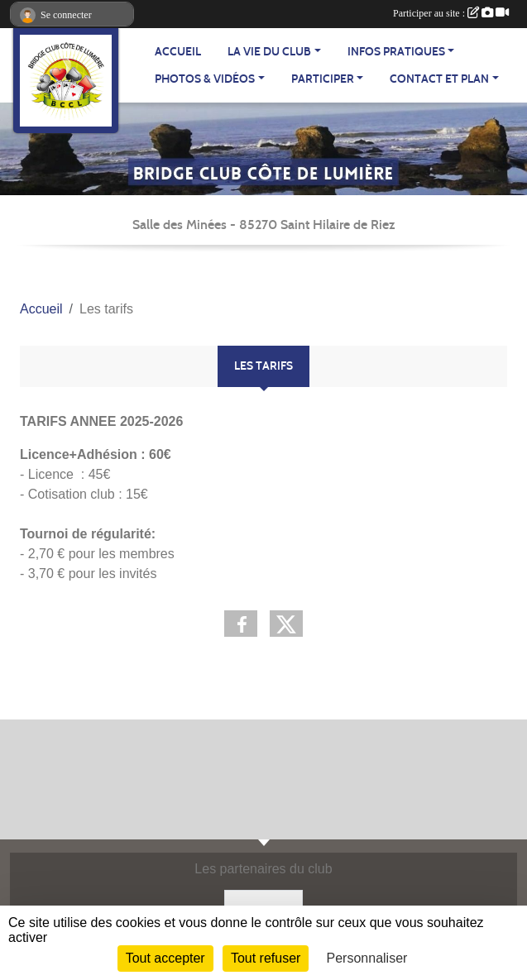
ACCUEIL (178, 52)
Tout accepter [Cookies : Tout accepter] (165, 958)
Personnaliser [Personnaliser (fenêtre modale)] (367, 958)
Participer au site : (451, 13)
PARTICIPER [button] (323, 79)
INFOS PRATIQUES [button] (396, 52)
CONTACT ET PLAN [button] (439, 79)
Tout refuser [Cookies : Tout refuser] (266, 958)
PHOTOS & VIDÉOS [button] (205, 79)
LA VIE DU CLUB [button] (269, 52)
